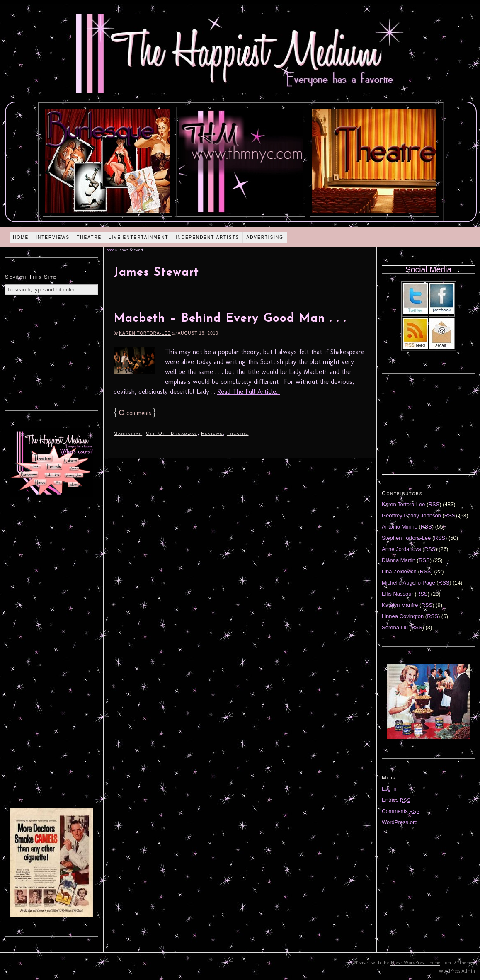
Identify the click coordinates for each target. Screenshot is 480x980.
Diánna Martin (399, 560)
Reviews (212, 433)
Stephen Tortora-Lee (406, 538)
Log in (389, 789)
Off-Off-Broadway (172, 433)
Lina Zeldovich (399, 571)
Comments (401, 811)
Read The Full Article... (248, 392)
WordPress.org (400, 822)
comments (135, 413)
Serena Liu (395, 627)
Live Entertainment (139, 237)
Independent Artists (208, 237)
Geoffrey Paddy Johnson (411, 515)
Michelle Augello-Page (408, 583)
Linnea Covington (403, 616)
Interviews (53, 237)
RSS (434, 504)
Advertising (265, 237)
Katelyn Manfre (400, 605)
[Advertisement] (52, 359)
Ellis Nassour (398, 594)
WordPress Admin (457, 971)
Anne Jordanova (401, 549)
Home (21, 237)
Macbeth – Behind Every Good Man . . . (230, 319)
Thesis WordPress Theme (415, 963)
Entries (396, 800)
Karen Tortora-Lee (145, 333)
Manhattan (128, 433)
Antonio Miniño (400, 527)
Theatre (89, 237)
